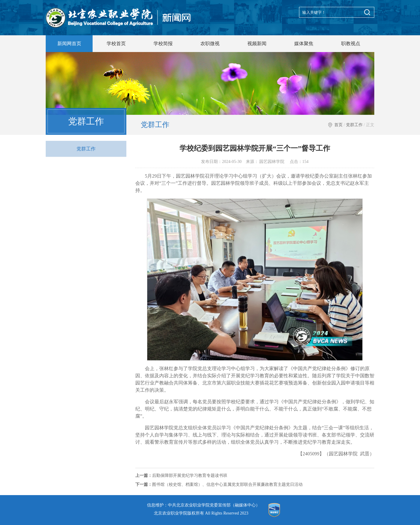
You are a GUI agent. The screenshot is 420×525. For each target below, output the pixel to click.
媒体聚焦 (304, 44)
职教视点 (351, 44)
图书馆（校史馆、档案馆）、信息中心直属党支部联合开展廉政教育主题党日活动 (219, 484)
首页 (338, 125)
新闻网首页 (69, 44)
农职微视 (210, 44)
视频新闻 (257, 44)
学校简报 (163, 44)
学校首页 (116, 44)
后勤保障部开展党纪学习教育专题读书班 (181, 476)
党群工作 (354, 125)
